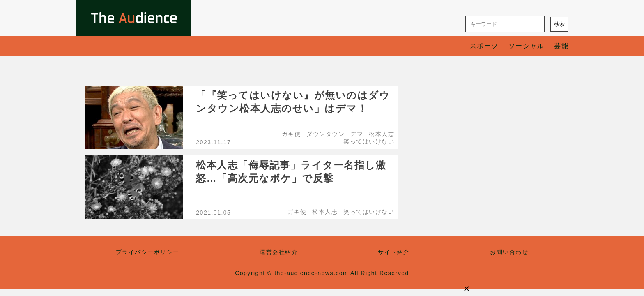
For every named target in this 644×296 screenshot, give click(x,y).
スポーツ (484, 46)
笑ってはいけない (369, 141)
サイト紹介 (394, 252)
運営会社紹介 (279, 252)
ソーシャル (527, 46)
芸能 (561, 46)
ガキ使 (291, 134)
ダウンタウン (325, 134)
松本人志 (382, 134)
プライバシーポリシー (148, 252)
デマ (357, 134)
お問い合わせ (509, 252)
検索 (559, 24)
